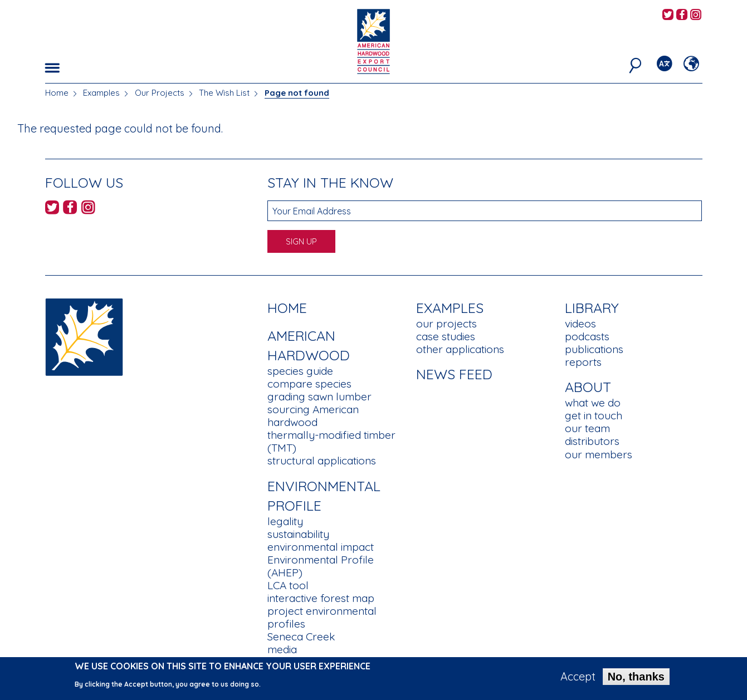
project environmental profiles (322, 617)
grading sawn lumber (319, 396)
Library (592, 308)
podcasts (587, 336)
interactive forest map (321, 598)
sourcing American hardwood (313, 416)
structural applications (322, 461)
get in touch (594, 415)
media (282, 649)
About (588, 387)
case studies (446, 336)
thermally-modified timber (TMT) (331, 441)
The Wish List (224, 93)
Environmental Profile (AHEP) (321, 566)
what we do (593, 403)
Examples (101, 93)
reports (583, 362)
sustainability (298, 534)
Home (57, 93)
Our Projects (160, 93)
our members (599, 454)
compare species (309, 384)
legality (285, 521)
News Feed (454, 374)
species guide (300, 371)
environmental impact (321, 547)
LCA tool (288, 585)
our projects (446, 324)
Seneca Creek (301, 637)
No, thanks (636, 680)
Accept (578, 680)
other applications (460, 349)
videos (580, 324)
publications (594, 349)
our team (587, 428)
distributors (592, 441)
